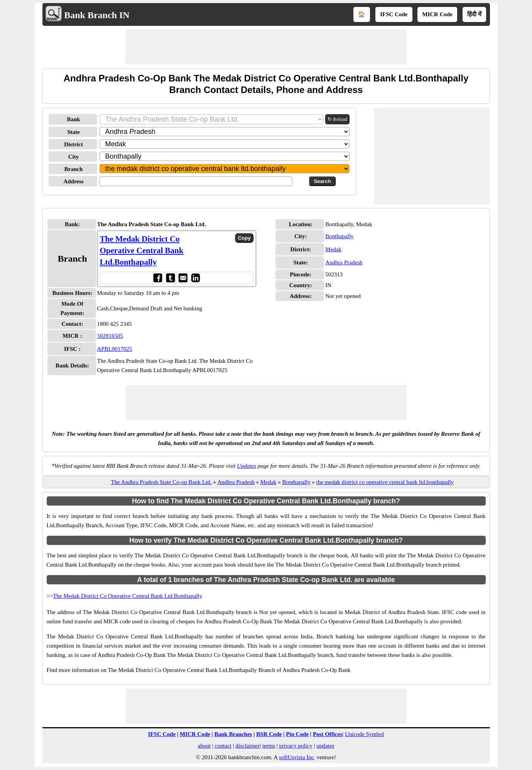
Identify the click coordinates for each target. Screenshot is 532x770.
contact (223, 746)
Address (73, 181)
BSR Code (269, 734)
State (73, 132)
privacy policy (296, 746)
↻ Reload (337, 119)
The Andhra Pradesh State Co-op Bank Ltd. (161, 482)
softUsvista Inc (296, 757)
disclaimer (248, 746)
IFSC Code (394, 14)
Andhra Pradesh (344, 262)
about (204, 746)
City (74, 157)
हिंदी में (474, 14)
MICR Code (437, 14)
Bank (73, 119)
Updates (247, 466)
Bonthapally (339, 236)
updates (325, 746)
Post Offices (328, 734)
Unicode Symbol (364, 734)
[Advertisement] (266, 47)
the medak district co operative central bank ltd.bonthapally (385, 482)
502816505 (110, 336)
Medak (333, 249)
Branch (74, 169)
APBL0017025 (115, 349)
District (73, 144)
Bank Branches (233, 734)
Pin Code (297, 734)
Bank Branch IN (97, 15)
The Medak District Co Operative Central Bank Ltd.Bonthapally (142, 250)
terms (269, 746)
